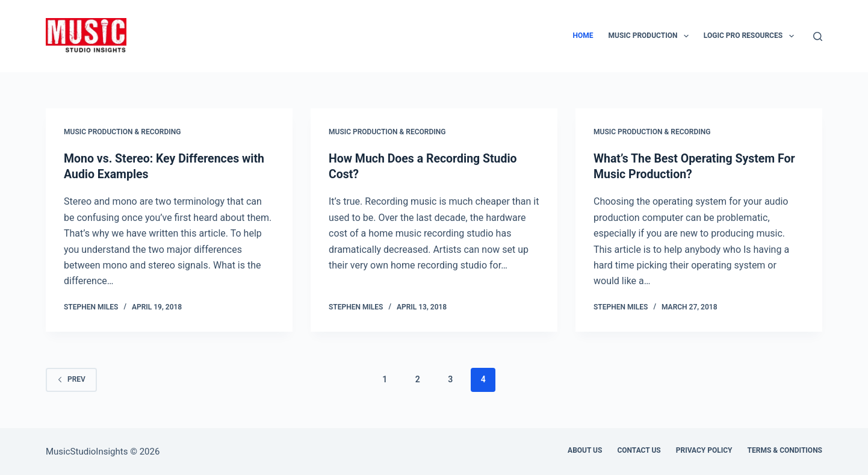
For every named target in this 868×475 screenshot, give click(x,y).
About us (585, 450)
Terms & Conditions (785, 450)
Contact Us (639, 450)
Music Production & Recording (122, 132)
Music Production (651, 36)
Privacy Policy (704, 450)
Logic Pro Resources (751, 36)
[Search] (818, 36)
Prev (71, 379)
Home (583, 36)
